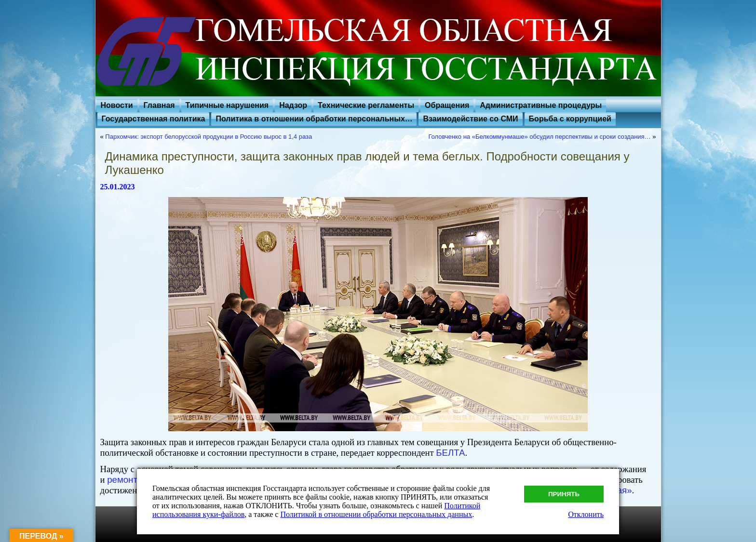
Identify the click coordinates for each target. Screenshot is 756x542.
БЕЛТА (450, 453)
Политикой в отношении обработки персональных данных (376, 514)
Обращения (447, 105)
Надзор (293, 105)
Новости (117, 105)
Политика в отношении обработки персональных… (314, 119)
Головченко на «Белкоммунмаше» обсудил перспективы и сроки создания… (539, 137)
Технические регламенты (366, 105)
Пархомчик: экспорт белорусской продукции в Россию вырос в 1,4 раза (209, 137)
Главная (159, 105)
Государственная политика (154, 119)
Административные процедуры (541, 105)
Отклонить (586, 514)
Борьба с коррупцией (570, 119)
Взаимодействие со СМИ (470, 119)
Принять (564, 494)
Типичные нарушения (227, 105)
